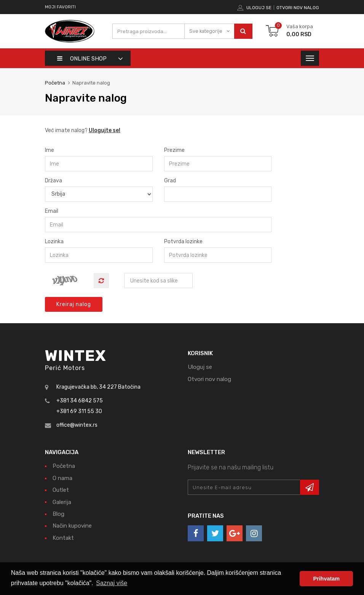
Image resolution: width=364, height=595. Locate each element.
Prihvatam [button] (326, 579)
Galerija (62, 502)
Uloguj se (259, 8)
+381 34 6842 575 (80, 401)
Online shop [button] (82, 59)
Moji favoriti (60, 7)
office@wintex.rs (77, 425)
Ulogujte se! (105, 130)
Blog (58, 514)
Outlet (61, 490)
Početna (55, 83)
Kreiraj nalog (74, 304)
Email (52, 211)
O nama (62, 478)
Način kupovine (72, 526)
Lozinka (54, 242)
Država (53, 181)
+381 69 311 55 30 (79, 411)
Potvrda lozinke (183, 242)
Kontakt (63, 538)
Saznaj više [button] (112, 583)
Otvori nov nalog (298, 8)
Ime (49, 150)
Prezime (174, 150)
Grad (170, 181)
